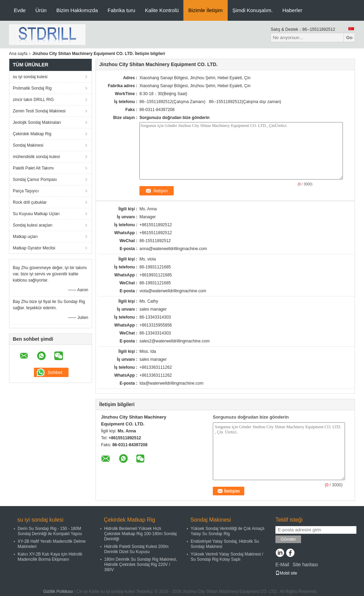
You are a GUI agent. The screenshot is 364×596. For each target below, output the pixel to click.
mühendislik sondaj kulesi (36, 157)
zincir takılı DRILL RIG (33, 100)
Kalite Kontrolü (162, 10)
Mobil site (286, 573)
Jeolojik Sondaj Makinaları (37, 122)
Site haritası (305, 565)
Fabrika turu (121, 10)
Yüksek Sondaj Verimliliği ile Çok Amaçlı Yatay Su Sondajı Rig (227, 531)
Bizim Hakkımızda (77, 10)
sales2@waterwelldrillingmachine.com (175, 341)
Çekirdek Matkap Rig (32, 134)
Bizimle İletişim (205, 10)
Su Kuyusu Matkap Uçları (36, 214)
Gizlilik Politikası (58, 592)
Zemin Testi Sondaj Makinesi (39, 111)
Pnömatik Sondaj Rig (32, 88)
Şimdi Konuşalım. (253, 10)
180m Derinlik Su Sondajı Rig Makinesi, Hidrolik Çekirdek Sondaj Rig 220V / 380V (141, 565)
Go (349, 38)
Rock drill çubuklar (30, 202)
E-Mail (282, 565)
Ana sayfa (18, 54)
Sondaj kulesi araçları (33, 225)
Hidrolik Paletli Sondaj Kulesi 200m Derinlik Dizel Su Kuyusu (136, 549)
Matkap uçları (25, 237)
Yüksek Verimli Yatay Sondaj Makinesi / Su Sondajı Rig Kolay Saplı (227, 557)
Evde (20, 10)
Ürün (41, 10)
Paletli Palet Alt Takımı (33, 168)
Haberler (292, 10)
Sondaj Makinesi (28, 145)
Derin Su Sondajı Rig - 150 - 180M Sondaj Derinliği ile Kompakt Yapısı (50, 531)
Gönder (288, 539)
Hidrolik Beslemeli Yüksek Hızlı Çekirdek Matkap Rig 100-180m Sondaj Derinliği (140, 534)
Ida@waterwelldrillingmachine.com (171, 383)
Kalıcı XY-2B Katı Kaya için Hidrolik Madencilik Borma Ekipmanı (50, 557)
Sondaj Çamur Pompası (35, 180)
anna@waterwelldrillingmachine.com (173, 249)
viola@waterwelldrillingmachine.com (173, 291)
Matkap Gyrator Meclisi (34, 248)
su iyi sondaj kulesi (30, 77)
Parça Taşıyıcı (26, 191)
